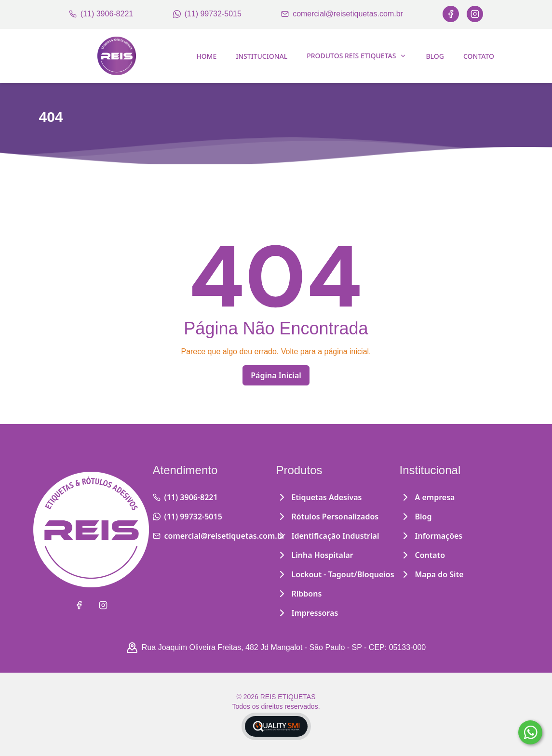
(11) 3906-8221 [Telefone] (101, 14)
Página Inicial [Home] (276, 375)
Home (206, 56)
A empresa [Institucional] (427, 497)
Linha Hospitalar (315, 555)
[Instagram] (475, 14)
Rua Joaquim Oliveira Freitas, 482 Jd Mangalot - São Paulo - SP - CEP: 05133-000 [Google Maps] (276, 648)
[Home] (117, 56)
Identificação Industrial (328, 536)
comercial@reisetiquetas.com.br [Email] (342, 14)
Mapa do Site (432, 574)
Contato (479, 56)
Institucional (262, 56)
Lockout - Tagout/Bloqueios (335, 574)
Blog (435, 56)
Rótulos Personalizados (328, 517)
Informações (431, 536)
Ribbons (299, 594)
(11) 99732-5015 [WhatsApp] (207, 14)
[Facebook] (451, 14)
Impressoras (307, 613)
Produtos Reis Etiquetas (357, 56)
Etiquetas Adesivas (319, 497)
